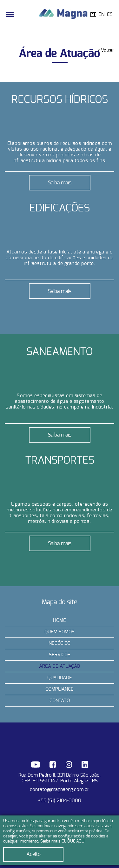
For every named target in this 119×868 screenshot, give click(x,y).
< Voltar (106, 50)
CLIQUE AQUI (73, 841)
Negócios (60, 643)
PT (93, 14)
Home (60, 620)
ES (110, 14)
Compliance (60, 689)
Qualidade (60, 678)
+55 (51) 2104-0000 (60, 801)
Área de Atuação (60, 666)
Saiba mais (60, 183)
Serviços (60, 655)
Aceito (33, 854)
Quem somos (60, 632)
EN (101, 14)
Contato (60, 701)
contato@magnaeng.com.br (60, 790)
